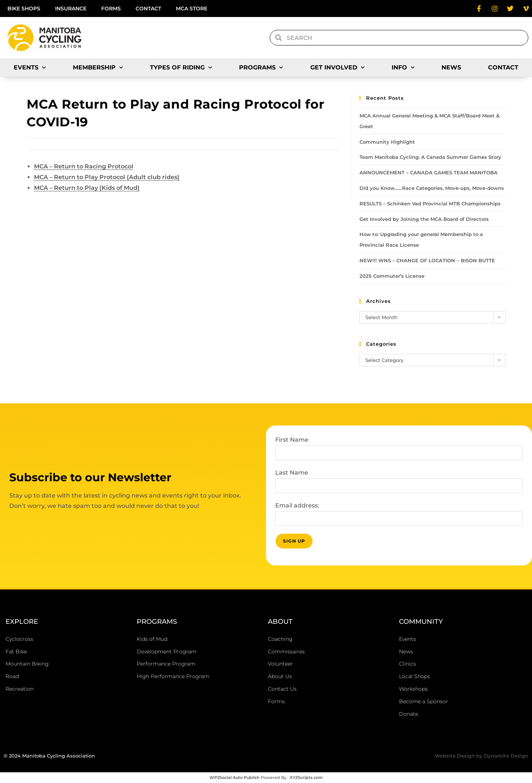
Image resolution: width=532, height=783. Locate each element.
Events (30, 67)
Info (403, 67)
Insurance (71, 8)
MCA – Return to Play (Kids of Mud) (87, 188)
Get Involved (337, 67)
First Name (292, 440)
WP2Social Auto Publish (235, 777)
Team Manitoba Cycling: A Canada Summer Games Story (430, 157)
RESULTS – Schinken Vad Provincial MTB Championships (430, 204)
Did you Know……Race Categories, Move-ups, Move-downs (432, 188)
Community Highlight (387, 142)
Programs (261, 67)
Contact (148, 8)
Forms (111, 8)
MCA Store (192, 8)
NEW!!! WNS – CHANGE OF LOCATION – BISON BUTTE (427, 260)
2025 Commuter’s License (392, 276)
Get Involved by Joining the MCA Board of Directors (424, 219)
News (451, 67)
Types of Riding (181, 67)
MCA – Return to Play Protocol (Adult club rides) (107, 177)
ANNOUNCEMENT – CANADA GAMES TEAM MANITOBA (429, 172)
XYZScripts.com (306, 777)
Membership (98, 67)
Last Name (292, 473)
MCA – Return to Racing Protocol (84, 166)
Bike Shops (24, 8)
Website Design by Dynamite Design (482, 756)
